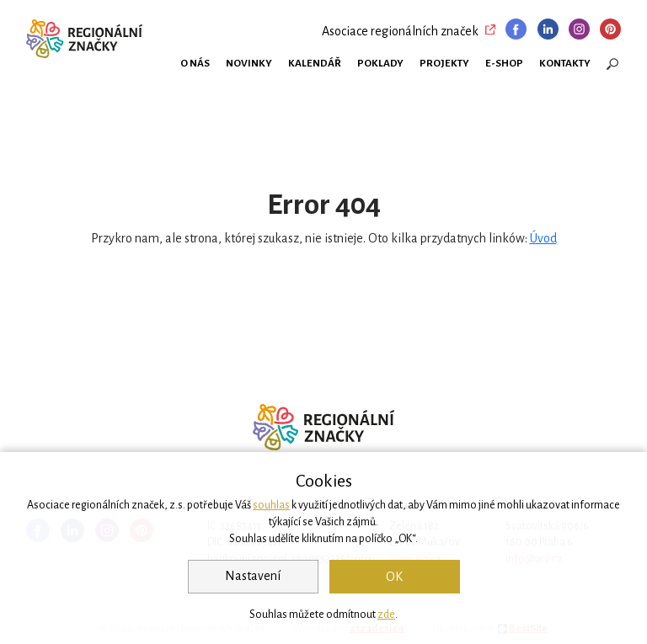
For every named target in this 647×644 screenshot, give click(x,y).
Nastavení (253, 576)
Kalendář (315, 63)
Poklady (380, 63)
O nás (195, 63)
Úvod (543, 238)
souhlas (271, 505)
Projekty (444, 63)
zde (386, 615)
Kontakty (565, 63)
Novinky (249, 63)
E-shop (504, 63)
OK (394, 577)
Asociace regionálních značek (400, 31)
